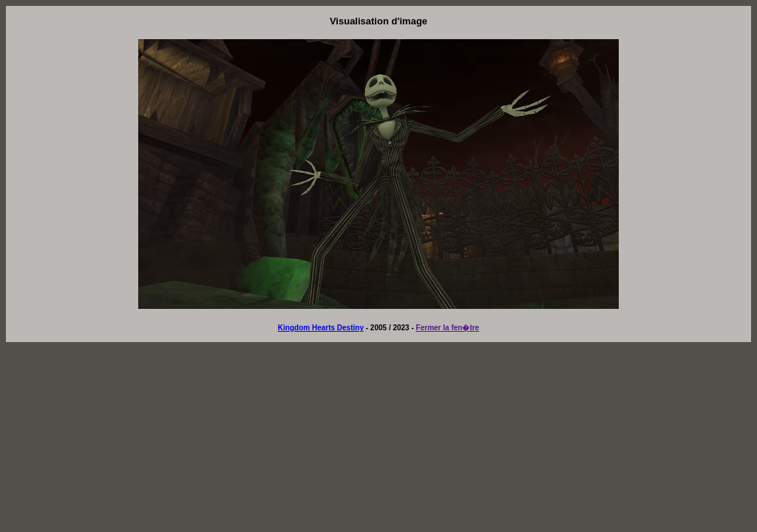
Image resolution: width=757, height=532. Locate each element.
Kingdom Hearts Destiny (321, 328)
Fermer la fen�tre (448, 328)
